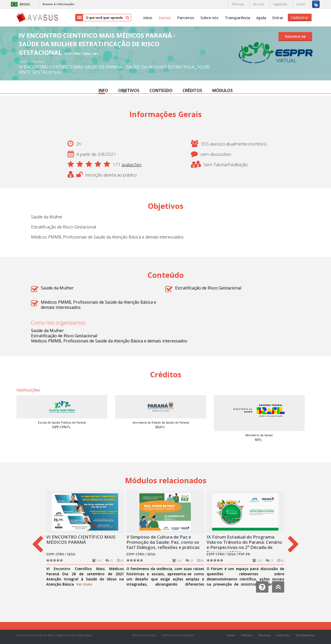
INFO (103, 90)
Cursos (165, 18)
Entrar (278, 18)
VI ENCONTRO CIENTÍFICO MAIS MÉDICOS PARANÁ (81, 539)
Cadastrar (300, 17)
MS (257, 440)
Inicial (231, 635)
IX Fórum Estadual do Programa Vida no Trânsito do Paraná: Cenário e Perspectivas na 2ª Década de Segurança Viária (244, 545)
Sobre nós (209, 18)
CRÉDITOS (192, 90)
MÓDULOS (223, 90)
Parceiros (186, 18)
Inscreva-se (295, 36)
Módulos (37, 62)
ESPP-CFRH (60, 427)
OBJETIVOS (129, 90)
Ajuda (261, 18)
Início (148, 18)
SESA (159, 427)
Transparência (237, 18)
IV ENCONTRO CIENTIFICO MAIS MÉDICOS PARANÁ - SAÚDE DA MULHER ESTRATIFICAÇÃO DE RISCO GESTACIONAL (114, 69)
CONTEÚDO (161, 90)
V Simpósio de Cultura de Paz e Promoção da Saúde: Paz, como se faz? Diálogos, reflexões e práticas (163, 542)
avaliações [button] (131, 164)
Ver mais (84, 584)
